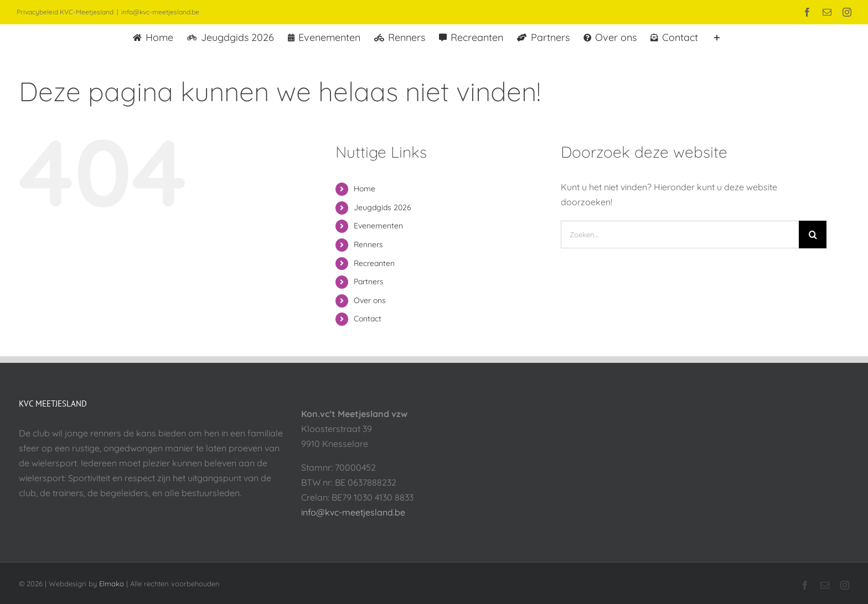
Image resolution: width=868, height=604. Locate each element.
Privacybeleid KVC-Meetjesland (65, 12)
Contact (368, 319)
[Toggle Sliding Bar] (717, 37)
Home (365, 189)
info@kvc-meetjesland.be (160, 12)
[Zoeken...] (680, 235)
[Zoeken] (813, 235)
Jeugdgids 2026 (383, 207)
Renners (368, 244)
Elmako (112, 584)
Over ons (370, 300)
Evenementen (378, 226)
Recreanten (374, 263)
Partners (369, 282)
